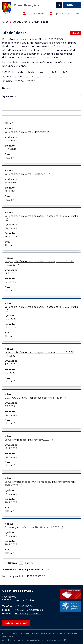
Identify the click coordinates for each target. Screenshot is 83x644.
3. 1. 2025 (10, 406)
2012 (21, 72)
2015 (54, 72)
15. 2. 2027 (10, 282)
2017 (8, 77)
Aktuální (10, 158)
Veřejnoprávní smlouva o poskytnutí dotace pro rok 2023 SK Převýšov (39, 354)
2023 (9, 81)
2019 (31, 77)
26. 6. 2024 (11, 183)
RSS (75, 33)
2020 (42, 77)
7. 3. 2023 (10, 364)
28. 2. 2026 (11, 415)
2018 (20, 77)
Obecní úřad (20, 22)
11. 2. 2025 (10, 141)
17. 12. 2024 (11, 448)
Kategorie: (8, 72)
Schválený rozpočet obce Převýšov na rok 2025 (34, 527)
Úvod (5, 22)
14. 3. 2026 (10, 328)
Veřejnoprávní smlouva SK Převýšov (27, 132)
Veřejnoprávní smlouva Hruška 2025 (27, 174)
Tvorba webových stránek (30, 640)
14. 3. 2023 (10, 319)
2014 (43, 72)
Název (6, 88)
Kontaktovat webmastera (34, 633)
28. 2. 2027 (11, 237)
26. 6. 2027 (11, 191)
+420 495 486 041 (36, 14)
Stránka (13, 563)
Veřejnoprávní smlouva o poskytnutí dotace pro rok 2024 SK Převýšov (39, 263)
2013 (32, 72)
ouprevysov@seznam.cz (67, 14)
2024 (20, 81)
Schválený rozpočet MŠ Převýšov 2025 (29, 440)
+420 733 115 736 (23, 610)
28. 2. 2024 (11, 228)
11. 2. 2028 (10, 149)
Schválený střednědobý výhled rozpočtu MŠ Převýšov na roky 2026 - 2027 (40, 484)
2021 (54, 77)
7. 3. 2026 (10, 373)
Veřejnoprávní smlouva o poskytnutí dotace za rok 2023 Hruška (41, 308)
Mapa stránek (55, 633)
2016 (65, 72)
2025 (32, 81)
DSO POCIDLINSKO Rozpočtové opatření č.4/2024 (35, 398)
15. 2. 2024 (10, 273)
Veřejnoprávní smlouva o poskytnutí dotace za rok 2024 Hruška (41, 218)
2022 (65, 77)
